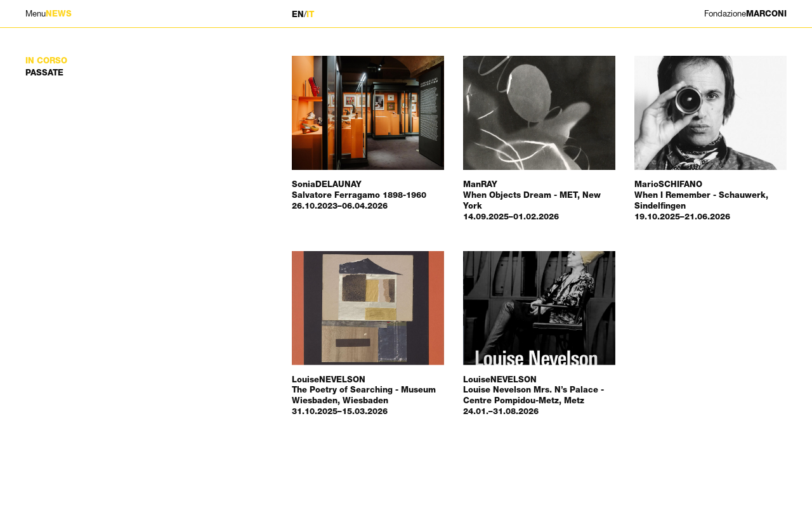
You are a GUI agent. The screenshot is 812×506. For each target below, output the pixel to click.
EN (298, 14)
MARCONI (745, 14)
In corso (46, 61)
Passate (44, 73)
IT (310, 14)
